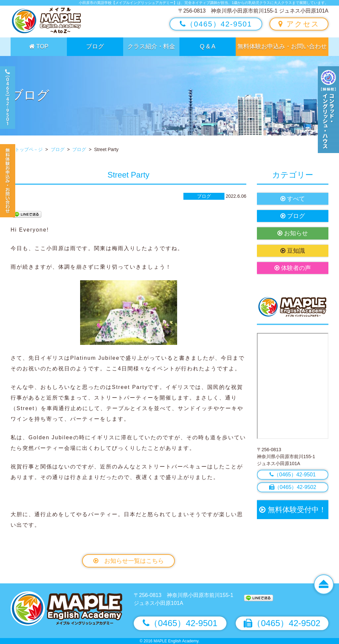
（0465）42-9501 (216, 24)
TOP (39, 46)
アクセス (299, 24)
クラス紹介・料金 (151, 46)
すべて (293, 199)
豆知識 (293, 251)
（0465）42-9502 (293, 487)
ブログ (95, 46)
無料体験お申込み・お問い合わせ (282, 46)
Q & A (207, 46)
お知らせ (293, 233)
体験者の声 (293, 268)
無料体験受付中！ (292, 510)
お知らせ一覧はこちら (129, 561)
